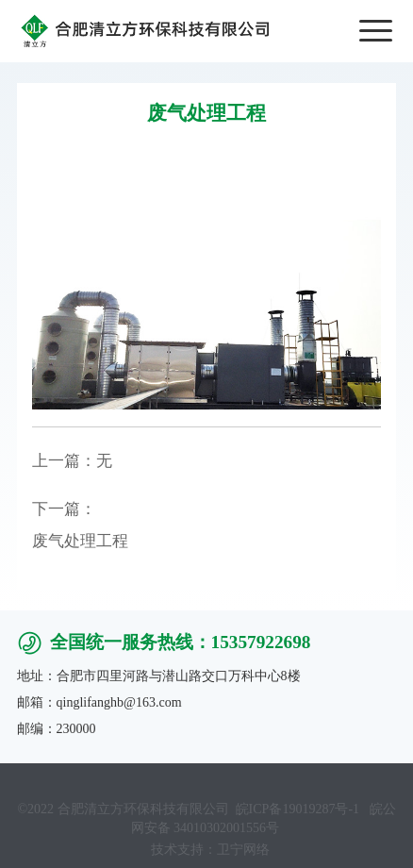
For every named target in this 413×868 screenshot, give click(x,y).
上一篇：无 (72, 461)
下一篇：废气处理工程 (80, 525)
